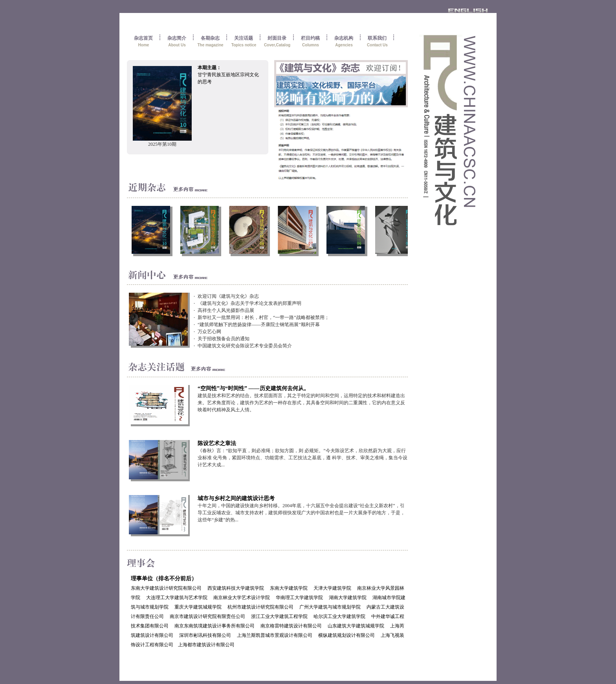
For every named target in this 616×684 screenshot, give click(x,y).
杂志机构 (344, 38)
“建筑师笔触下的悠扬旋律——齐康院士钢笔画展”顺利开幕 (259, 325)
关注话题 (244, 38)
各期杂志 (210, 38)
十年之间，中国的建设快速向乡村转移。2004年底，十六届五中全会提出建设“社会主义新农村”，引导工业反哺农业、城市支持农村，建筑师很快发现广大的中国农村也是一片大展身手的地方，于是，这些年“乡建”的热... (301, 513)
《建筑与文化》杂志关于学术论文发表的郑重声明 (249, 303)
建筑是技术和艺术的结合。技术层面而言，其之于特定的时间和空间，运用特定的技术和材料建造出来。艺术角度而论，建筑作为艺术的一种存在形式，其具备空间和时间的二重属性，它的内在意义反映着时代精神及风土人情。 (301, 403)
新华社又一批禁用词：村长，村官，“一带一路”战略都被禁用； (263, 317)
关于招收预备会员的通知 (224, 339)
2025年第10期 (162, 144)
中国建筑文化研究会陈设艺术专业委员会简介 (245, 346)
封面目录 (277, 38)
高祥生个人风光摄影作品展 (226, 310)
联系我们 (377, 38)
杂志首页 (143, 38)
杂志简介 (177, 38)
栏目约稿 (310, 38)
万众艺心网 (209, 332)
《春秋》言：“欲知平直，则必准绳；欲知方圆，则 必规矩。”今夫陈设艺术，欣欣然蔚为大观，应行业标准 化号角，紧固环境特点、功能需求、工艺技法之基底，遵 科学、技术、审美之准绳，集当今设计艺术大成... (302, 458)
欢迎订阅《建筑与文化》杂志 (228, 296)
